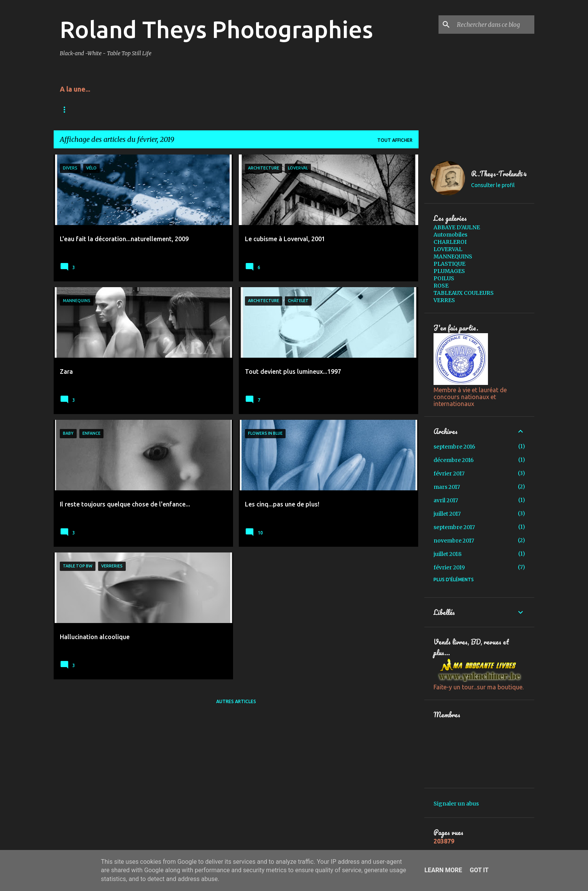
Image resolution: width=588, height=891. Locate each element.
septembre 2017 (454, 527)
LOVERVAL (448, 249)
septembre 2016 (454, 447)
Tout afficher (395, 140)
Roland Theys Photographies (216, 29)
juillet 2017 (447, 514)
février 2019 (449, 567)
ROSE (441, 286)
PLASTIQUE (449, 264)
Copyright (192, 109)
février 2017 (449, 473)
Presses (151, 109)
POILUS (444, 278)
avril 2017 (446, 500)
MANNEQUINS (453, 256)
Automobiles (450, 235)
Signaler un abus (456, 804)
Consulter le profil (493, 185)
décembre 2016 (454, 460)
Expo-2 (266, 109)
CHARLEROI (450, 242)
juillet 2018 (448, 554)
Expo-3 (232, 109)
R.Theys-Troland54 (499, 174)
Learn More (443, 870)
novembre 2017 (454, 541)
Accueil (70, 109)
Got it (479, 870)
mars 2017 (447, 487)
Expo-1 (301, 109)
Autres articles (236, 701)
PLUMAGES (449, 271)
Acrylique (111, 109)
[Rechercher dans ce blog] (494, 25)
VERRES (444, 300)
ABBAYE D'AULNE (457, 227)
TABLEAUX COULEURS (464, 293)
